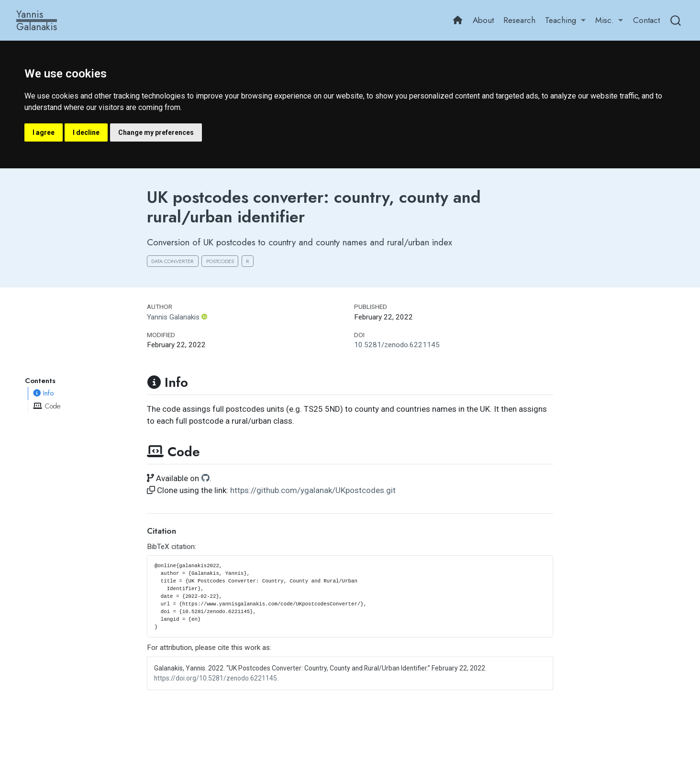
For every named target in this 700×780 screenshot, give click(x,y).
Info (44, 393)
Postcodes (220, 261)
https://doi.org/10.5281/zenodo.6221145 (216, 678)
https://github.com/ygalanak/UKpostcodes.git (313, 490)
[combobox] (676, 20)
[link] (565, 21)
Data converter (172, 261)
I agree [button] (44, 132)
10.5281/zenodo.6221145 (397, 345)
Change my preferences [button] (156, 132)
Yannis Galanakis (173, 317)
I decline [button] (86, 132)
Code (47, 406)
